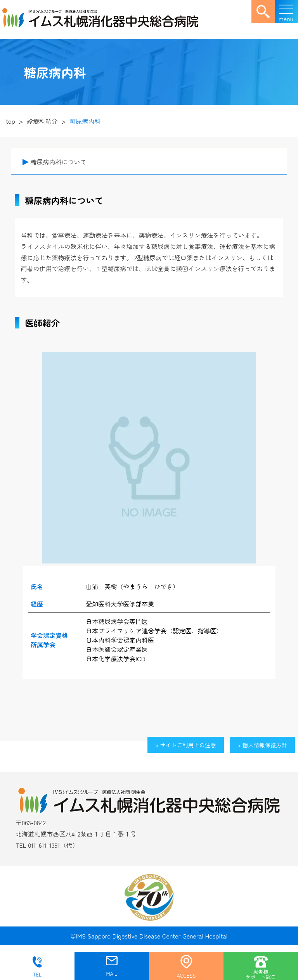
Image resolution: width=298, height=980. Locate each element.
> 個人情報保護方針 (262, 745)
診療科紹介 (42, 121)
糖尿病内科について (58, 162)
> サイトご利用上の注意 (186, 745)
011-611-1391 (44, 845)
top (10, 121)
